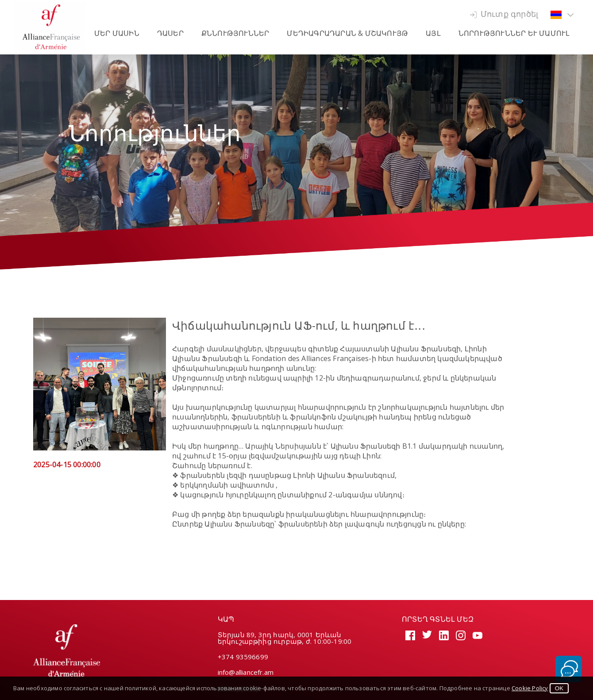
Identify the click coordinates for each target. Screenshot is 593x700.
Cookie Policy (530, 688)
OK (559, 688)
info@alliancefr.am (246, 672)
